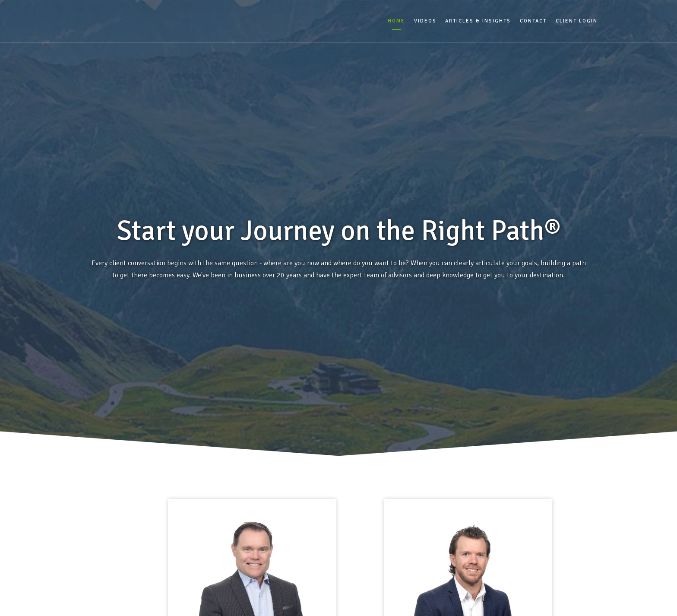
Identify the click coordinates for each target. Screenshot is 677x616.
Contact (533, 21)
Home (396, 21)
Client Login (577, 21)
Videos (425, 21)
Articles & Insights (478, 21)
